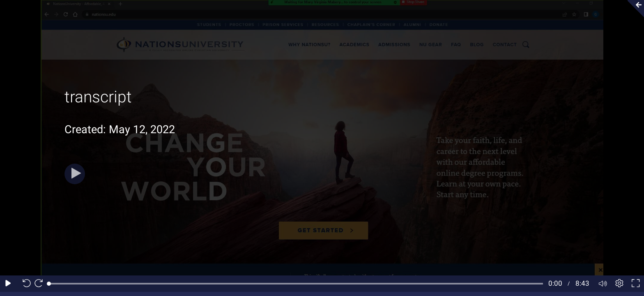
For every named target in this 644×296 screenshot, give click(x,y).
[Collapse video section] (633, 9)
